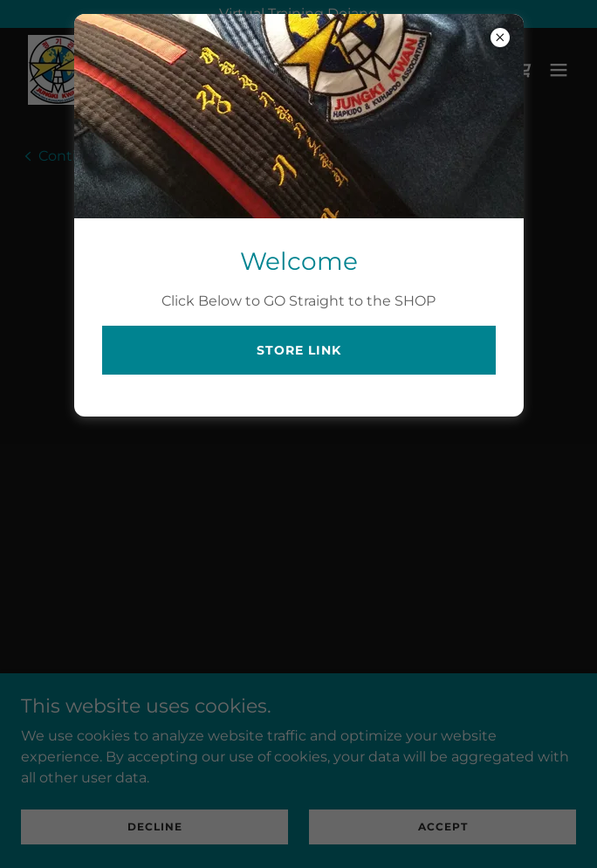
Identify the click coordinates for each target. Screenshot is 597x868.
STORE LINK (299, 350)
